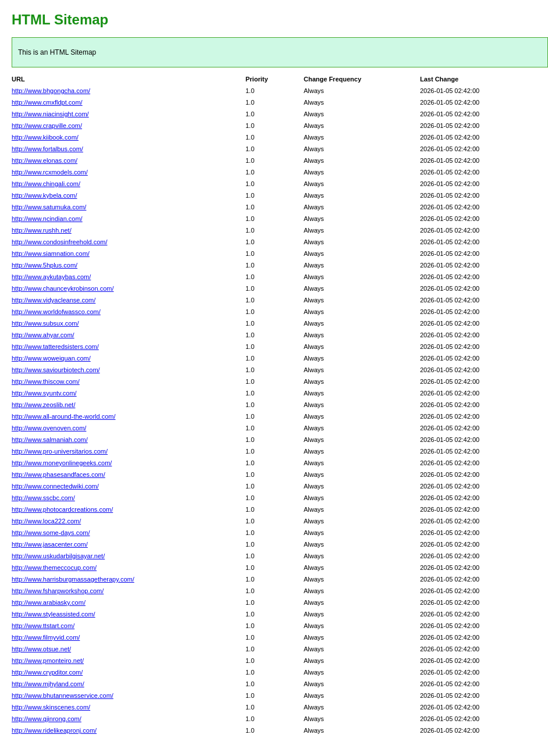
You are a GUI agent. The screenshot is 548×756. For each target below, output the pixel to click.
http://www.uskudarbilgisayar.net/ (58, 556)
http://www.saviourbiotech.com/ (56, 370)
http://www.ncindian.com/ (47, 219)
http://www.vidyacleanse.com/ (54, 300)
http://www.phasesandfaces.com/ (58, 475)
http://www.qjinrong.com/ (47, 719)
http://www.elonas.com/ (45, 161)
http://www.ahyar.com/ (43, 335)
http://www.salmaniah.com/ (50, 440)
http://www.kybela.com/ (45, 195)
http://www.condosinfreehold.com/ (59, 242)
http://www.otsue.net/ (41, 649)
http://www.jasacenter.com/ (50, 544)
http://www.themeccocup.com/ (54, 568)
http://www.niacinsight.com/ (50, 114)
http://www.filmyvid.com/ (46, 637)
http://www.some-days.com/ (51, 533)
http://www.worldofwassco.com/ (56, 312)
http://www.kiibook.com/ (45, 137)
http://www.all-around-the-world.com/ (64, 416)
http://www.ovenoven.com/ (49, 428)
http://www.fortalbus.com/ (47, 149)
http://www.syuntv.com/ (44, 393)
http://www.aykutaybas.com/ (51, 277)
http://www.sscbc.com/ (43, 498)
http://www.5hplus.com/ (45, 265)
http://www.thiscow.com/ (46, 381)
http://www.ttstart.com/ (43, 626)
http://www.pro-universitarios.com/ (60, 451)
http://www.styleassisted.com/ (54, 614)
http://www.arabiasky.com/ (49, 602)
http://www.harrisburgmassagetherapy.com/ (73, 579)
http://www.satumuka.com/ (49, 207)
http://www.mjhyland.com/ (48, 684)
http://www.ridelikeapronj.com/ (54, 730)
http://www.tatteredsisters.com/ (55, 347)
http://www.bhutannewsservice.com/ (63, 696)
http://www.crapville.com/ (47, 126)
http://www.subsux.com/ (45, 323)
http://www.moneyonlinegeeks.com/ (62, 463)
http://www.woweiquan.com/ (51, 358)
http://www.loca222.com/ (46, 521)
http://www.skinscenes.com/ (51, 707)
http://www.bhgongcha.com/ (51, 91)
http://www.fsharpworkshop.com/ (58, 591)
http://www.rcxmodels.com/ (50, 172)
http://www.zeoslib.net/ (43, 405)
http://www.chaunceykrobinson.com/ (63, 288)
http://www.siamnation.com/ (51, 254)
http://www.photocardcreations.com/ (62, 509)
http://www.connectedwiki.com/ (55, 486)
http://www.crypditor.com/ (47, 672)
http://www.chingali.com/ (46, 184)
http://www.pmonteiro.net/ (48, 661)
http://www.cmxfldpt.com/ (47, 102)
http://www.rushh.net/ (42, 230)
